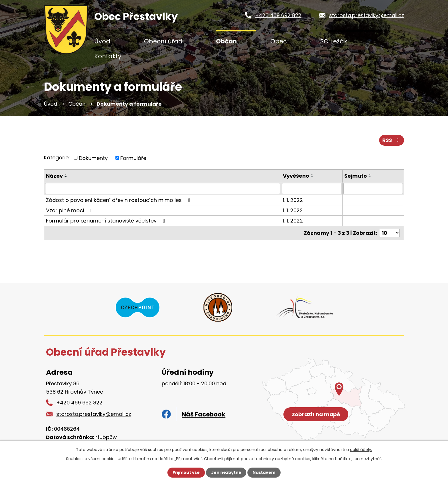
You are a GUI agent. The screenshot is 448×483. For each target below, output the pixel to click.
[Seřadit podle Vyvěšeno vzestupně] (312, 175)
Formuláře (133, 158)
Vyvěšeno (296, 176)
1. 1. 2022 (293, 200)
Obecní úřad (163, 41)
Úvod (102, 41)
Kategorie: (57, 158)
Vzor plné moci (70, 210)
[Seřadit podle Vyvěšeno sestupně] (312, 177)
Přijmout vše (186, 472)
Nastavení (264, 472)
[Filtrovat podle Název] (163, 189)
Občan (226, 41)
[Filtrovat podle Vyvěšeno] (312, 189)
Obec (279, 41)
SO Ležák (334, 41)
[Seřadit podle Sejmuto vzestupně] (370, 175)
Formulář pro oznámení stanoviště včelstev (107, 221)
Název (54, 176)
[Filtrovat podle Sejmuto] (373, 189)
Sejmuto (356, 176)
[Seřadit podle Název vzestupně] (66, 175)
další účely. (361, 450)
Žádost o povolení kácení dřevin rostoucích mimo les (119, 200)
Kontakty (108, 56)
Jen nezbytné (226, 472)
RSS (392, 140)
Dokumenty (93, 158)
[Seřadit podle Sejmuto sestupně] (370, 177)
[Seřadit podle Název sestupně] (66, 177)
